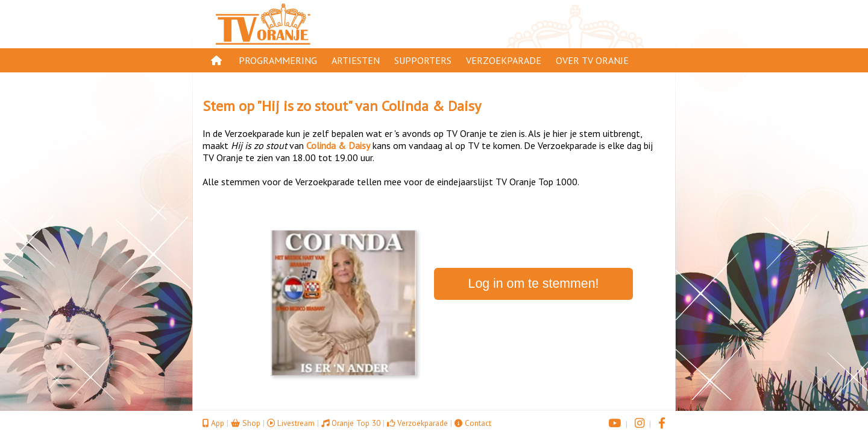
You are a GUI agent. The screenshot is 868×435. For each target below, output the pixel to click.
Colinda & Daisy (431, 106)
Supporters (423, 60)
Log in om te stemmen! (534, 284)
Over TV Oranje (592, 60)
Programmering (278, 60)
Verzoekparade (504, 60)
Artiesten (356, 60)
